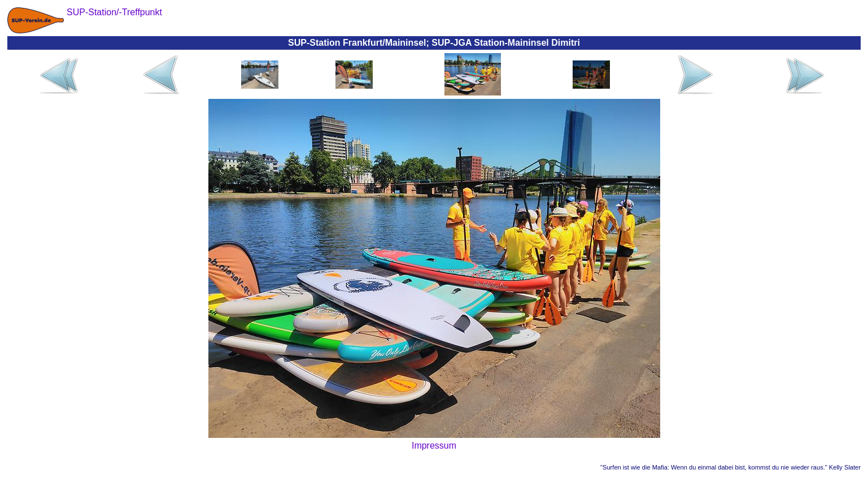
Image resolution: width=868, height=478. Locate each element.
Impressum (434, 446)
